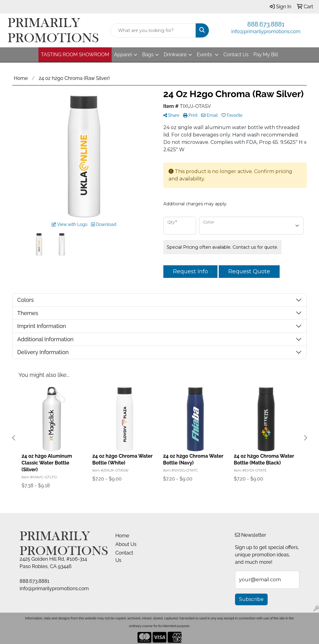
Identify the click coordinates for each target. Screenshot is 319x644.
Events (205, 55)
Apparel (123, 55)
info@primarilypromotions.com (266, 32)
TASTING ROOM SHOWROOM (75, 55)
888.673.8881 (266, 24)
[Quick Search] (153, 30)
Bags (148, 55)
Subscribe (251, 599)
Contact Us (236, 55)
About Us (126, 544)
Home (122, 536)
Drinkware (175, 55)
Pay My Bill (266, 55)
